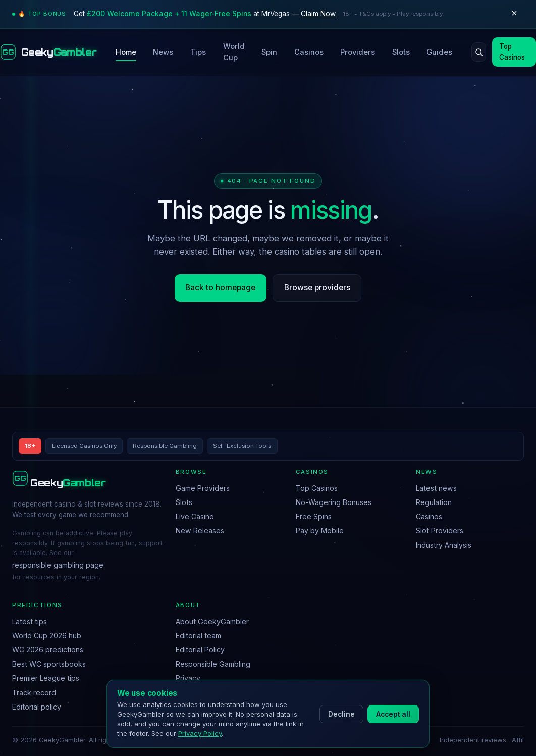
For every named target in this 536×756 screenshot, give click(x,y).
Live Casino (195, 516)
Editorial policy (37, 707)
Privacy (188, 678)
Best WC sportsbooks (49, 664)
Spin (269, 52)
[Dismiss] (514, 14)
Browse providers (317, 288)
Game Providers (203, 488)
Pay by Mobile (320, 531)
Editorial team (198, 636)
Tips (198, 52)
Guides (439, 52)
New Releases (200, 531)
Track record (34, 693)
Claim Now (318, 14)
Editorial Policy (200, 650)
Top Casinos (317, 488)
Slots (401, 52)
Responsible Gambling (213, 664)
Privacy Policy (200, 733)
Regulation (434, 502)
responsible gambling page (58, 565)
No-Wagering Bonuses (334, 502)
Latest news (436, 488)
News (163, 52)
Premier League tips (46, 678)
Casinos (309, 52)
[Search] (479, 52)
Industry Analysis (444, 545)
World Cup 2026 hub (47, 636)
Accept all (393, 714)
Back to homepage (220, 288)
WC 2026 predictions (48, 650)
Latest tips (30, 621)
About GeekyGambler (212, 621)
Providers (358, 52)
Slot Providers (440, 531)
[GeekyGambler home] (48, 52)
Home (126, 52)
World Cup (234, 52)
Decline (341, 714)
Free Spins (314, 516)
